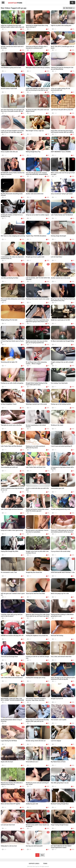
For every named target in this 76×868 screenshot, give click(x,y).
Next (42, 855)
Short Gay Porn (36, 866)
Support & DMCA (34, 864)
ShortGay (15, 3)
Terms (45, 864)
